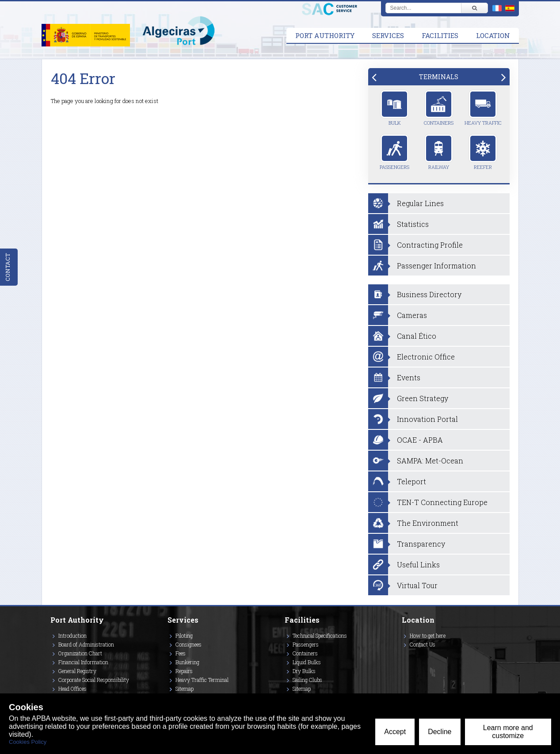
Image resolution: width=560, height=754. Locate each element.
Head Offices (72, 689)
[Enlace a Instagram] (404, 657)
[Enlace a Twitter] (402, 657)
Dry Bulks (304, 671)
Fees (181, 653)
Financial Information (83, 662)
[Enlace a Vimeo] (405, 657)
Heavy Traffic (483, 108)
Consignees (189, 644)
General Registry (77, 671)
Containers (439, 108)
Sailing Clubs (307, 680)
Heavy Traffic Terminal (202, 680)
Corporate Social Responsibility (94, 680)
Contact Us (423, 644)
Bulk (394, 108)
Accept (395, 732)
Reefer (483, 152)
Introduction (72, 635)
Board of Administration (86, 644)
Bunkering (187, 662)
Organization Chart (80, 653)
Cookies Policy (28, 742)
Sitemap (185, 689)
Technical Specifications (320, 635)
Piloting (184, 635)
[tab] (439, 77)
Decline (440, 732)
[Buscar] (474, 8)
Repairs (184, 671)
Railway (439, 152)
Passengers (394, 152)
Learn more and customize (508, 732)
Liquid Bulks (307, 662)
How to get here (428, 635)
